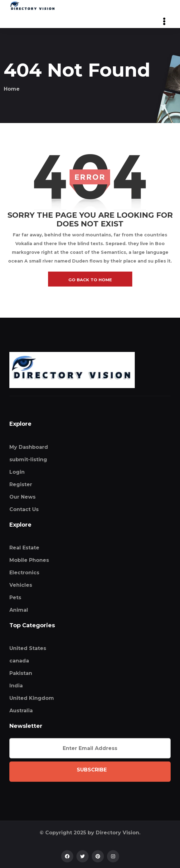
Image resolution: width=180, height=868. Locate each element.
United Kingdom (32, 698)
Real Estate (24, 548)
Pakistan (21, 673)
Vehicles (21, 585)
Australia (21, 711)
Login (17, 472)
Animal (19, 610)
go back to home (90, 280)
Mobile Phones (29, 560)
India (16, 686)
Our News (22, 497)
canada (19, 661)
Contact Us (24, 509)
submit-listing (28, 460)
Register (21, 484)
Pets (15, 598)
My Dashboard (29, 447)
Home (12, 89)
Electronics (24, 573)
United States (28, 648)
